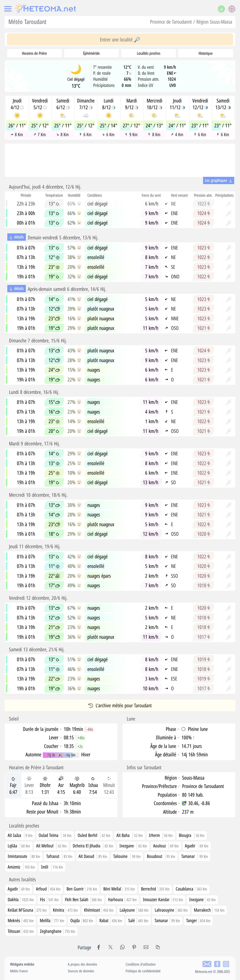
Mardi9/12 (132, 104)
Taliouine (120, 856)
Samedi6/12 (63, 104)
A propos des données (82, 964)
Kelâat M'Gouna (27, 910)
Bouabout (154, 856)
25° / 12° (40, 125)
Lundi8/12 (109, 104)
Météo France (19, 971)
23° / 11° (200, 125)
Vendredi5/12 (40, 104)
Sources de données (81, 971)
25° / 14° (109, 125)
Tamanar (188, 856)
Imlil (45, 867)
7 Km (40, 134)
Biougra (185, 835)
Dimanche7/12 (86, 104)
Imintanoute (17, 856)
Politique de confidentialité (143, 971)
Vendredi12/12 (200, 104)
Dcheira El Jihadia (87, 846)
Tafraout (53, 856)
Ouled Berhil (87, 835)
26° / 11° (17, 125)
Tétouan (21, 931)
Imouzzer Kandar (163, 899)
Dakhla (21, 899)
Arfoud (48, 889)
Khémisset (99, 910)
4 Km (177, 134)
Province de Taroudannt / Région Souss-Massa (191, 22)
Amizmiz (14, 867)
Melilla (52, 920)
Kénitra (65, 910)
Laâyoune (134, 910)
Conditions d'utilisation (141, 964)
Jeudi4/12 (17, 104)
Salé (138, 920)
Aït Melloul (45, 846)
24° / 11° (177, 125)
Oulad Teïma (48, 835)
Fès (49, 899)
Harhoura (122, 899)
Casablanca (191, 889)
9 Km (131, 134)
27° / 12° (131, 125)
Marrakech (209, 910)
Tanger (198, 920)
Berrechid (155, 889)
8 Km (17, 134)
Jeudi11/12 (177, 104)
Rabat (111, 920)
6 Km (86, 134)
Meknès (21, 920)
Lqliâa (12, 846)
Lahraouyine (171, 910)
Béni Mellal (119, 889)
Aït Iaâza (14, 835)
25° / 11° (63, 125)
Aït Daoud (86, 856)
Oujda (82, 920)
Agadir (190, 846)
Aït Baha (123, 835)
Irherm (154, 835)
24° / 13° (154, 125)
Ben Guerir (82, 889)
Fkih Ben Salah (83, 899)
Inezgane (127, 846)
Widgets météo (22, 964)
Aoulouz (159, 846)
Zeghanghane (58, 931)
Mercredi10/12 (154, 104)
